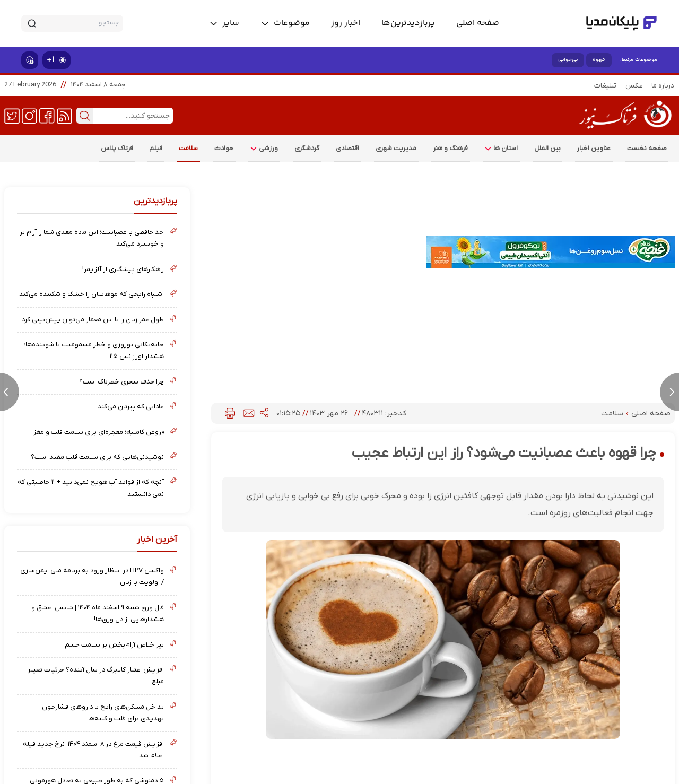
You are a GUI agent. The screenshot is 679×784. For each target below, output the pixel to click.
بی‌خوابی (568, 60)
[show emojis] (30, 60)
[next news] (669, 392)
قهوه (599, 60)
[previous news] (10, 392)
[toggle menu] (285, 23)
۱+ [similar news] (56, 60)
